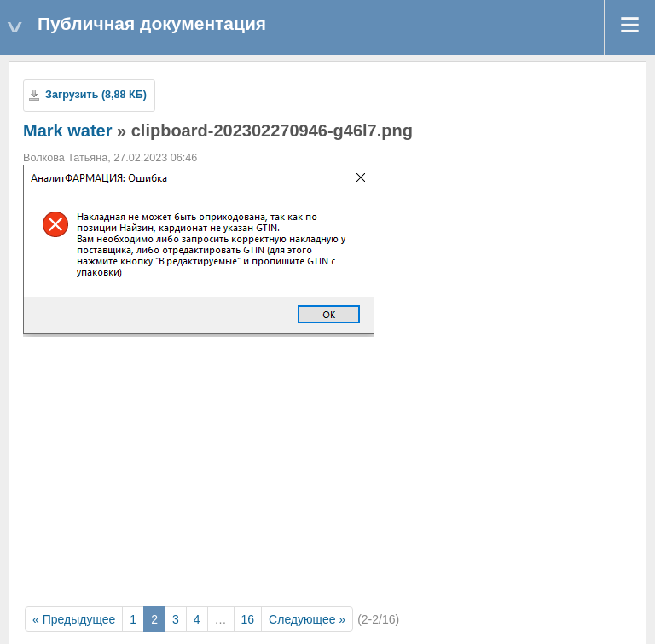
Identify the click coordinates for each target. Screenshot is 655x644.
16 (248, 619)
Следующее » (307, 619)
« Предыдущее (74, 619)
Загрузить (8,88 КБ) (96, 95)
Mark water (68, 131)
